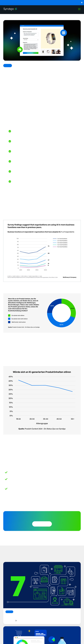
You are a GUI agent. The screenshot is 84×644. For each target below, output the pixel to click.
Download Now (42, 524)
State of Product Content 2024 (41, 337)
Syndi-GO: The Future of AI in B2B (26, 472)
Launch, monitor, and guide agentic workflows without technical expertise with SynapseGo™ (42, 3)
